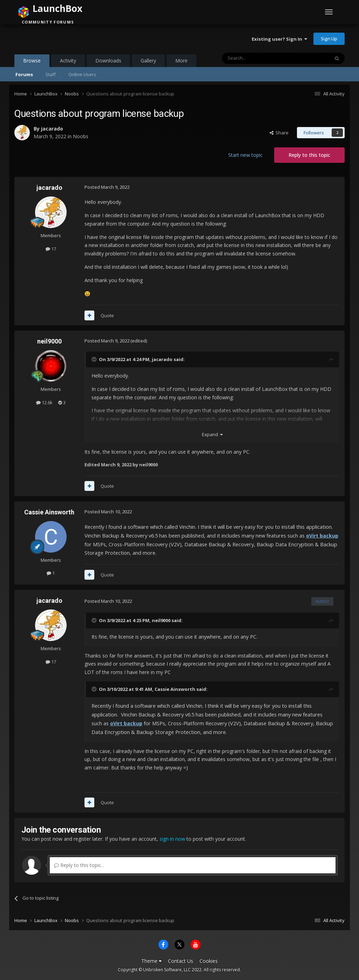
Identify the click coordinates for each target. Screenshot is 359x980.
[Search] (259, 58)
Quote (107, 315)
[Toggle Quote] (95, 359)
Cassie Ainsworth (49, 512)
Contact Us (181, 961)
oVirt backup (322, 536)
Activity (68, 61)
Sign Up (329, 39)
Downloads (108, 61)
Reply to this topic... (79, 865)
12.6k (44, 402)
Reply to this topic (309, 155)
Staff (51, 74)
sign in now (172, 839)
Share (279, 133)
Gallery (148, 61)
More (181, 61)
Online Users (82, 74)
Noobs (81, 136)
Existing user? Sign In (279, 39)
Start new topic (245, 155)
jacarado (52, 129)
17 (51, 249)
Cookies (209, 961)
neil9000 (49, 341)
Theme (151, 961)
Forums (24, 74)
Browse (32, 62)
